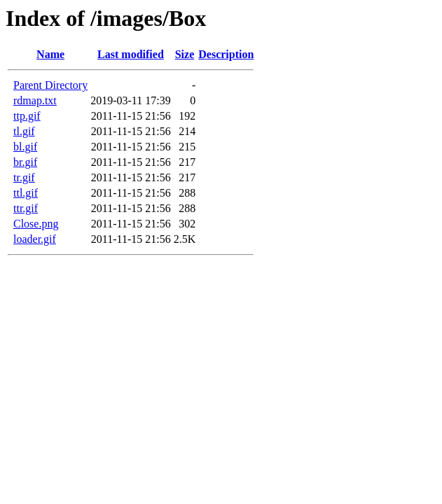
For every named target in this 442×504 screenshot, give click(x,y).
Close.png (36, 224)
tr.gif (24, 177)
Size (185, 54)
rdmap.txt (35, 100)
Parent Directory (50, 85)
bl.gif (25, 147)
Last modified (131, 54)
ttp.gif (27, 116)
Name (50, 54)
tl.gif (24, 131)
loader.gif (35, 239)
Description (226, 54)
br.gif (25, 162)
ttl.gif (26, 193)
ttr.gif (26, 208)
